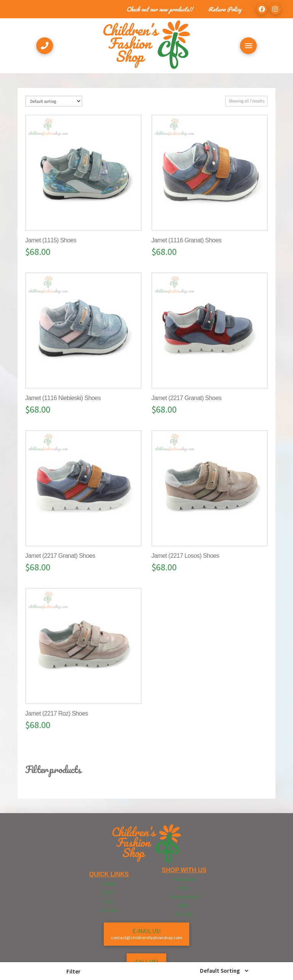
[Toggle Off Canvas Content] (248, 46)
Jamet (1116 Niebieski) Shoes (63, 398)
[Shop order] (54, 101)
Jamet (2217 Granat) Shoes (186, 398)
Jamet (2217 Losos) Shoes (185, 556)
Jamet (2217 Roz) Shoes (57, 713)
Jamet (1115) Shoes (51, 240)
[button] (73, 971)
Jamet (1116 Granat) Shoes (186, 240)
